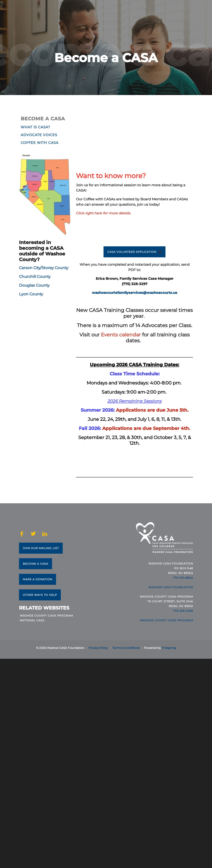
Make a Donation (38, 579)
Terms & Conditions (126, 648)
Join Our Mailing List (41, 548)
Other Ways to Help (40, 595)
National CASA (32, 620)
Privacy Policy (98, 648)
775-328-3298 (183, 611)
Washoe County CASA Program (46, 616)
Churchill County (35, 277)
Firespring (169, 648)
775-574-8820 (183, 578)
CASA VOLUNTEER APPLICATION (135, 252)
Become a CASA (36, 564)
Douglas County (34, 285)
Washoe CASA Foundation (171, 587)
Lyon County (32, 294)
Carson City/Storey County (44, 268)
